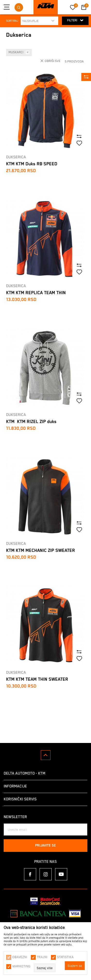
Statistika (65, 957)
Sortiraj (12, 21)
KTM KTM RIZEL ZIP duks (31, 422)
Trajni (42, 957)
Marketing (21, 966)
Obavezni (20, 957)
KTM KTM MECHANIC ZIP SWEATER (41, 551)
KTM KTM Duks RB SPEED (32, 164)
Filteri (75, 20)
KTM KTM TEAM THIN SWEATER (37, 679)
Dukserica (16, 157)
